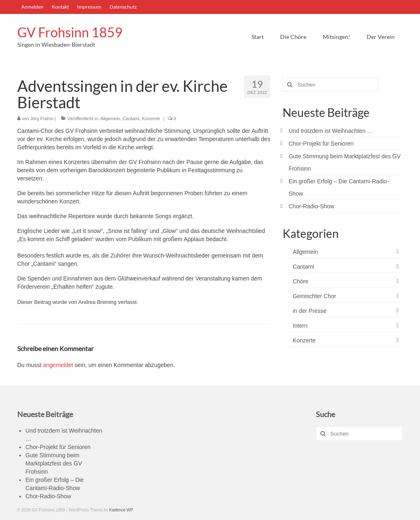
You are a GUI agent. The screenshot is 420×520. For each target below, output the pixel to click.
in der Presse (310, 311)
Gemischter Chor (315, 296)
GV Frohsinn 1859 (70, 32)
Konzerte (151, 119)
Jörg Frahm (42, 119)
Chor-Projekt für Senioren (321, 144)
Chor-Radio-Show (312, 206)
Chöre (301, 281)
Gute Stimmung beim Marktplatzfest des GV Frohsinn (54, 463)
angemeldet (58, 365)
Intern (300, 326)
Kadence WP (121, 510)
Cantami (131, 119)
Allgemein (110, 119)
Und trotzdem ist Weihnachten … (331, 131)
